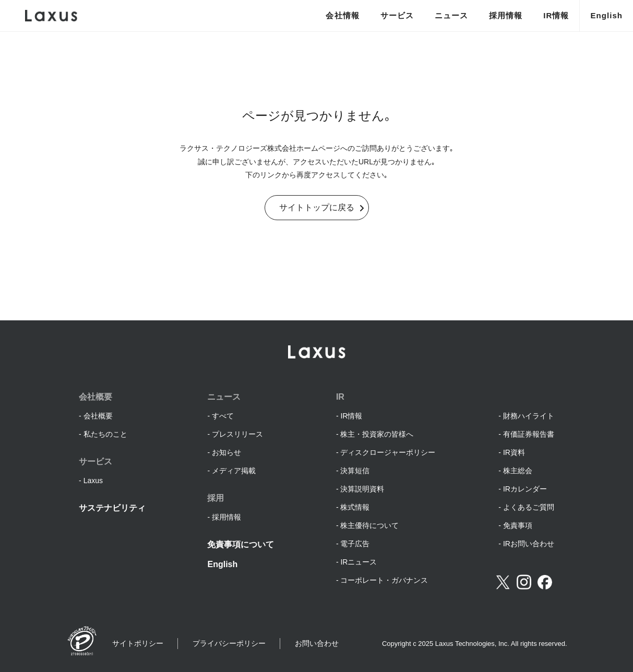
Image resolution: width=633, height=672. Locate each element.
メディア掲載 (234, 471)
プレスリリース (237, 434)
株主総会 (518, 471)
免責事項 (518, 525)
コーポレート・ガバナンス (384, 580)
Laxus (93, 481)
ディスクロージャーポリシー (388, 452)
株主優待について (369, 525)
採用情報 (506, 15)
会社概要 (98, 416)
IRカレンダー (525, 489)
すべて (223, 416)
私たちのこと (105, 434)
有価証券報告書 (529, 434)
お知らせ (226, 452)
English (606, 15)
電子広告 (355, 544)
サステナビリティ (112, 508)
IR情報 (556, 15)
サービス (397, 15)
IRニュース (359, 562)
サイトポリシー (138, 643)
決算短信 (355, 471)
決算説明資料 (362, 489)
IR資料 (514, 452)
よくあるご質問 (529, 507)
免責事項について (241, 544)
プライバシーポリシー (229, 643)
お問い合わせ (317, 643)
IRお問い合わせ (529, 544)
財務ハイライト (529, 416)
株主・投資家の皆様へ (377, 434)
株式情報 (355, 507)
